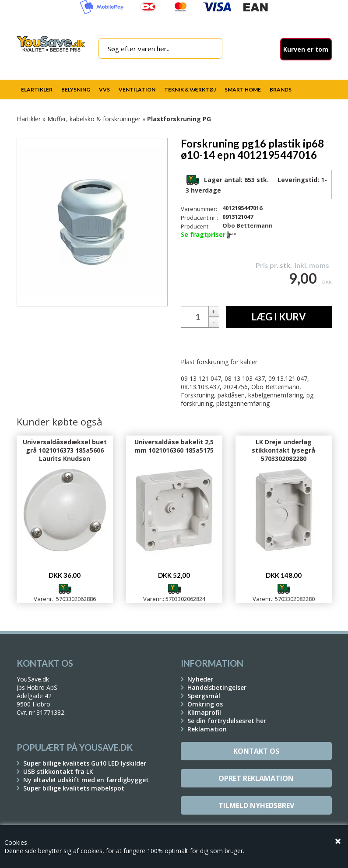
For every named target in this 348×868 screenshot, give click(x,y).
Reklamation (207, 729)
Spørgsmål (204, 696)
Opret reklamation (256, 778)
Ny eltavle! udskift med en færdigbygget (86, 780)
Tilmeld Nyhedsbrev (256, 805)
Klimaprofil (204, 712)
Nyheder (200, 679)
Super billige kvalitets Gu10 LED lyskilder (85, 763)
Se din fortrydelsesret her (227, 721)
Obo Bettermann (248, 225)
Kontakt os (256, 751)
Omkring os (205, 704)
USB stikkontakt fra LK (58, 771)
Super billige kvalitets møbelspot (74, 788)
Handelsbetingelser (217, 687)
